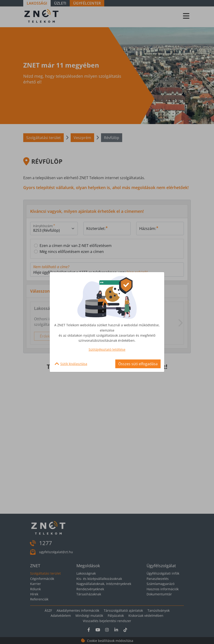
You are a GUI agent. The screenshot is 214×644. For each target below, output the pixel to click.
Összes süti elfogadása (138, 364)
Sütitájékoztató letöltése (107, 349)
